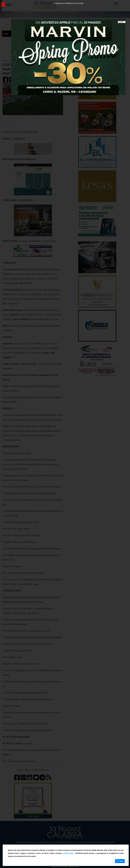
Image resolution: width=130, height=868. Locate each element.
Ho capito (120, 861)
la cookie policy (68, 853)
